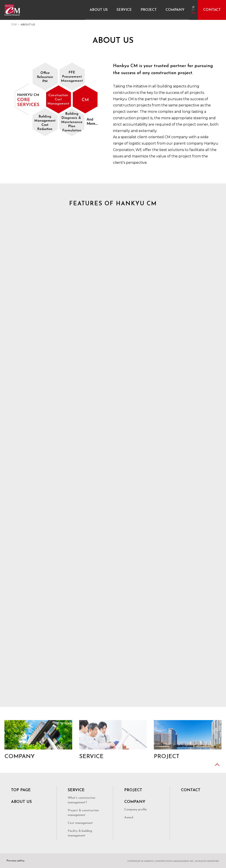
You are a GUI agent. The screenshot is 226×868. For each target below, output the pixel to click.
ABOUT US (21, 802)
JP (193, 7)
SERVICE (76, 790)
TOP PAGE (21, 790)
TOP (14, 24)
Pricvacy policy (16, 861)
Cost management (80, 823)
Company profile (136, 810)
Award (129, 818)
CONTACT (191, 790)
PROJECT (133, 790)
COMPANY (135, 802)
